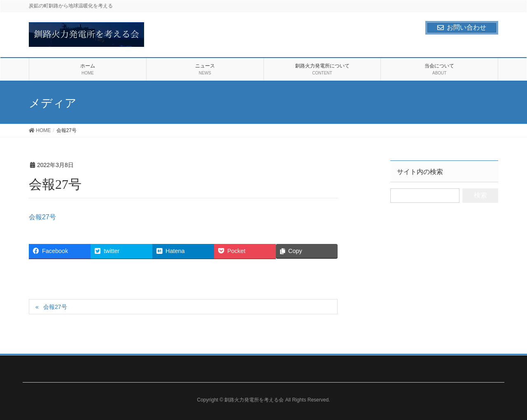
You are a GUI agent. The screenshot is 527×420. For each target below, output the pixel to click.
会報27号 (42, 217)
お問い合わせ (462, 27)
